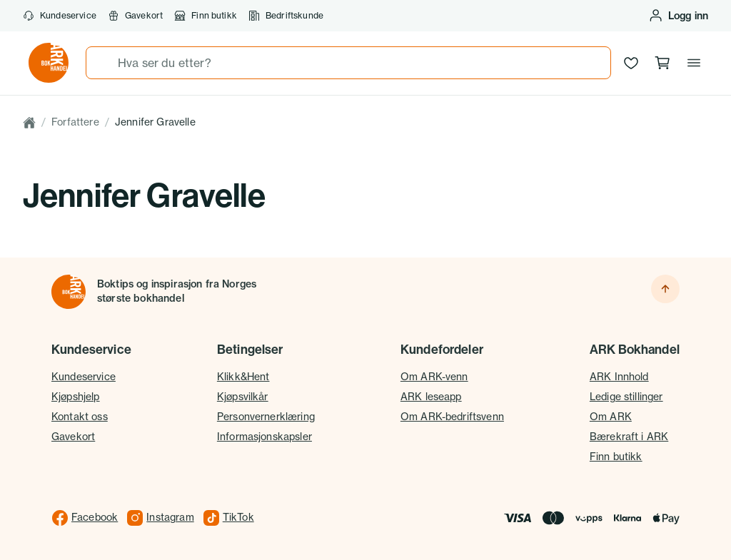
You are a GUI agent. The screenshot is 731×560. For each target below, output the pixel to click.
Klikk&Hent (243, 377)
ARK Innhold (619, 377)
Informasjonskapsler (264, 437)
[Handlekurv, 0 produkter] (662, 63)
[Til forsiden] (69, 292)
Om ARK (611, 417)
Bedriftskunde (286, 16)
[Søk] (102, 63)
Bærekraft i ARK (629, 437)
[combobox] (348, 63)
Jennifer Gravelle (155, 122)
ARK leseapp (431, 397)
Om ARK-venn (434, 377)
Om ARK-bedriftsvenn (452, 417)
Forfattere (75, 122)
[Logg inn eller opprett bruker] (678, 16)
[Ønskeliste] (631, 63)
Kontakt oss (80, 417)
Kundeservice (60, 16)
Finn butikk (206, 16)
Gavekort (135, 16)
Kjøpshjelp (76, 397)
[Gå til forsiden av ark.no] (49, 63)
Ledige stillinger (626, 397)
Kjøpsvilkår (243, 397)
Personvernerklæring (266, 417)
